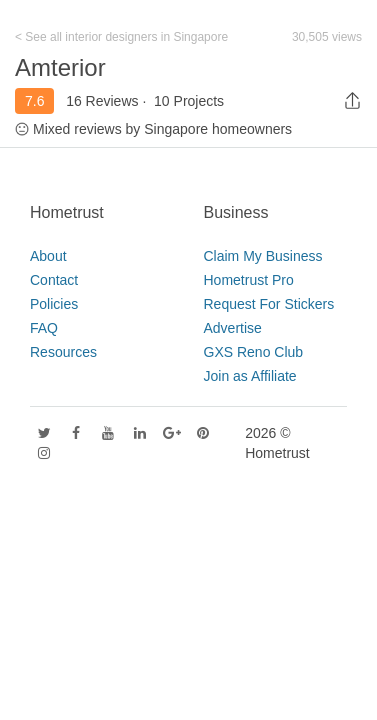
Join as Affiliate (250, 376)
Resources (63, 352)
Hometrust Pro (249, 280)
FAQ (44, 328)
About (48, 256)
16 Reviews (102, 101)
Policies (54, 304)
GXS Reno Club (254, 352)
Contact (54, 280)
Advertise (233, 328)
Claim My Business (263, 256)
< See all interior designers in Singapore (121, 37)
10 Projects (189, 101)
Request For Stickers (269, 304)
